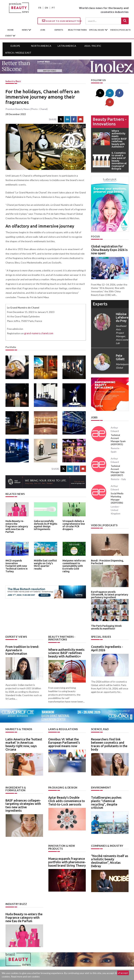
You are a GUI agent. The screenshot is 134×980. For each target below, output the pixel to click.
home (11, 30)
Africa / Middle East (18, 53)
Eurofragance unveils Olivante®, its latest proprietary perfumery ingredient (109, 584)
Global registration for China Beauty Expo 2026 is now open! (109, 240)
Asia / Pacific (93, 46)
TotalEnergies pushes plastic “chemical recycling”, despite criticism (106, 790)
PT (53, 8)
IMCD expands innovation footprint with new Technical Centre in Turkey (17, 564)
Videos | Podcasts (120, 30)
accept (123, 973)
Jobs (94, 408)
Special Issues (101, 625)
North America (41, 46)
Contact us (39, 964)
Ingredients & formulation (15, 776)
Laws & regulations (62, 717)
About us (22, 964)
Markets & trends (18, 717)
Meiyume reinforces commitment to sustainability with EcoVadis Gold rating (74, 564)
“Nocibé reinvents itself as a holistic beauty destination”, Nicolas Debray (110, 848)
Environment (101, 775)
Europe (15, 46)
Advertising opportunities (66, 964)
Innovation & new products (61, 834)
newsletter (94, 964)
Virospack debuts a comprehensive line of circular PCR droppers (73, 525)
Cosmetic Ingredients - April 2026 (107, 637)
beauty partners (78, 30)
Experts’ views (16, 625)
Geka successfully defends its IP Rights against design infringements (45, 525)
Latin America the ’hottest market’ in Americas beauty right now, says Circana (24, 732)
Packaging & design (62, 775)
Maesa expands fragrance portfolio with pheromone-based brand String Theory (67, 849)
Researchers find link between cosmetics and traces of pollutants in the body (109, 732)
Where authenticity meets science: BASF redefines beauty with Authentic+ (66, 641)
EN (46, 8)
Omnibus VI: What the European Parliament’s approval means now (64, 730)
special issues (97, 30)
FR (40, 8)
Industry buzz (13, 81)
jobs (43, 30)
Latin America (67, 46)
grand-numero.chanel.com (38, 333)
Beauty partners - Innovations (110, 112)
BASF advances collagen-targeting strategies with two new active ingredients (23, 793)
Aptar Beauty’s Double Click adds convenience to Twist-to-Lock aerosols (67, 788)
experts (59, 30)
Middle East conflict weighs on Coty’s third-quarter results (45, 563)
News (25, 30)
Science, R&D (100, 717)
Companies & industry (107, 833)
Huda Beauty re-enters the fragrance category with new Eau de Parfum (17, 525)
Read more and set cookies (25, 976)
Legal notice (111, 964)
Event (9, 36)
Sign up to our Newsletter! (61, 21)
